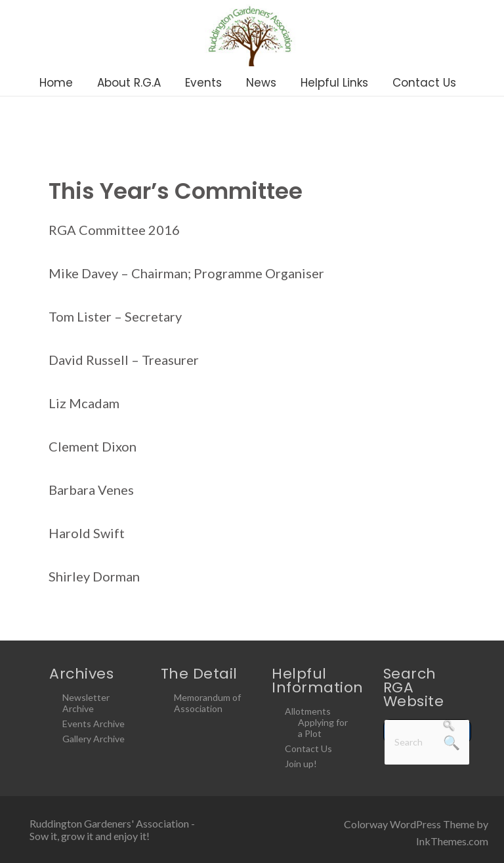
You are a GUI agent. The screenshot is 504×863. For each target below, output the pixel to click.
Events (203, 83)
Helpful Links (334, 83)
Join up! (301, 764)
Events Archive (94, 724)
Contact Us (424, 83)
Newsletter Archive (86, 703)
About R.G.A (129, 83)
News (261, 83)
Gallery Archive (94, 739)
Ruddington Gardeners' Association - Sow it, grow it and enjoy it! (112, 830)
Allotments (308, 711)
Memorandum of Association (207, 703)
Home (56, 83)
